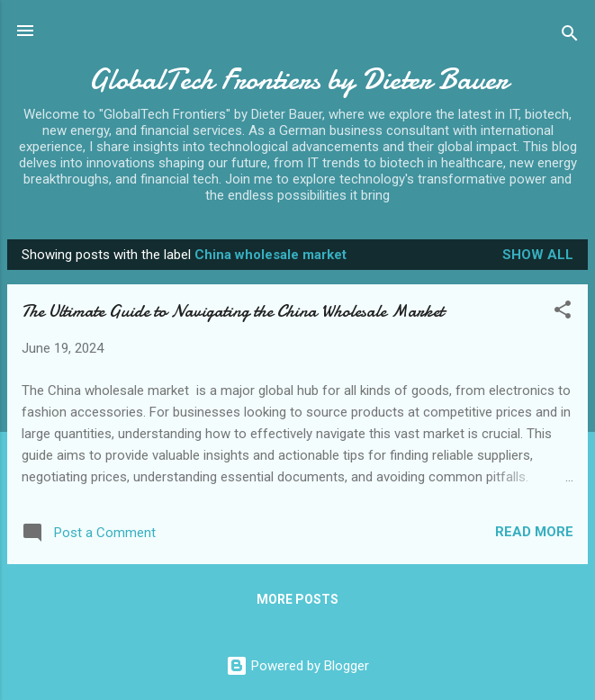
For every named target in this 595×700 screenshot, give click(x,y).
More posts (297, 599)
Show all (538, 255)
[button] (563, 313)
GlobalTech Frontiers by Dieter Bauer (298, 80)
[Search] (570, 36)
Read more (534, 532)
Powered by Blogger (297, 666)
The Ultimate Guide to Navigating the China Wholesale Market (233, 311)
